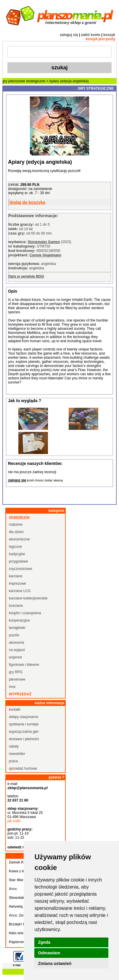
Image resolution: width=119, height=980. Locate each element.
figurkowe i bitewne (24, 665)
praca (13, 761)
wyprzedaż (20, 694)
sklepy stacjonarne (24, 717)
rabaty (14, 746)
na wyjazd (17, 650)
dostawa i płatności (24, 739)
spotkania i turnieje (24, 724)
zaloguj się (69, 35)
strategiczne (36, 81)
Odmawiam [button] (49, 953)
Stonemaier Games (44, 242)
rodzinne (16, 525)
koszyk (109, 35)
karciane (16, 576)
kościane (16, 606)
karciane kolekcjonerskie (28, 598)
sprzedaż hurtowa (23, 768)
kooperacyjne (19, 620)
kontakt (15, 709)
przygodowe (19, 561)
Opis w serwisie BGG (26, 276)
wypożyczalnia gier (24, 732)
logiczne (15, 547)
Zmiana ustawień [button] (55, 963)
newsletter (17, 754)
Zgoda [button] (44, 942)
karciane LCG (20, 591)
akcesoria (16, 643)
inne (12, 687)
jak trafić (14, 821)
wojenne (16, 657)
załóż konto (91, 35)
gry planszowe (14, 81)
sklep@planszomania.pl (28, 788)
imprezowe (17, 584)
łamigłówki (17, 628)
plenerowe (17, 679)
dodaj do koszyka (28, 202)
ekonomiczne (19, 539)
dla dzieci (16, 532)
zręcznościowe (21, 569)
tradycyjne (17, 554)
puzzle (14, 635)
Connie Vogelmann (45, 255)
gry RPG (16, 672)
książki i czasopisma (25, 613)
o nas (17, 965)
